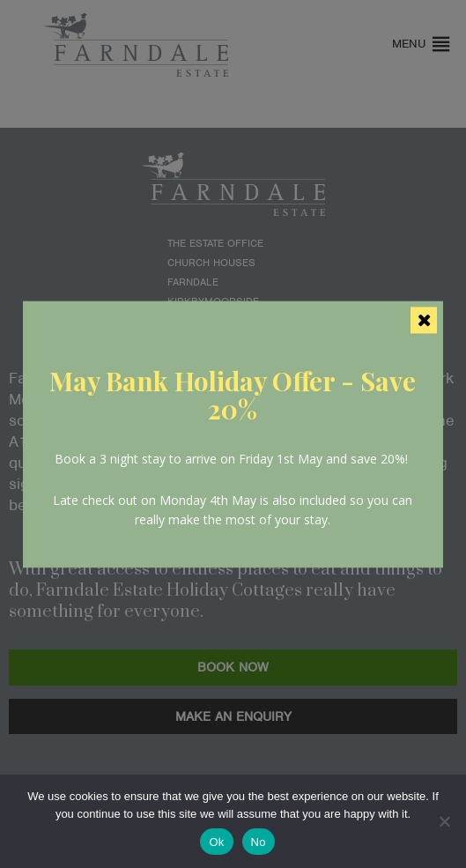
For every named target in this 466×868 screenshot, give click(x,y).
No (259, 842)
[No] (444, 821)
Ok (216, 842)
